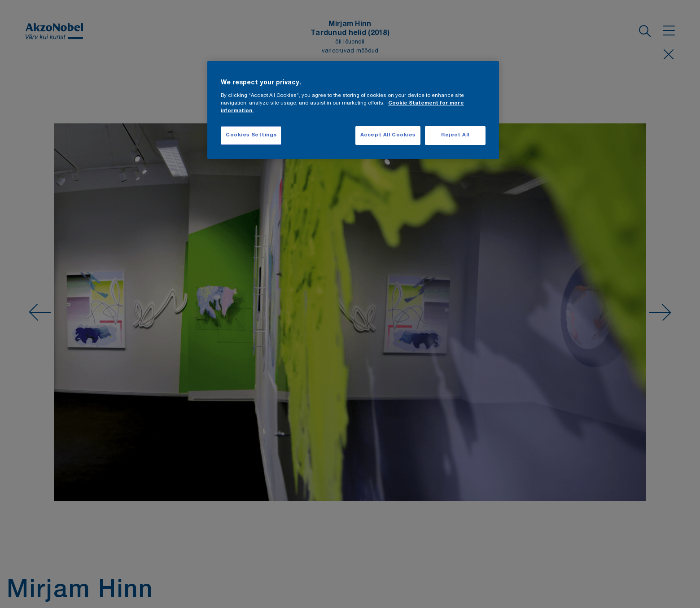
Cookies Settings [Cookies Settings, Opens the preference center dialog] (251, 135)
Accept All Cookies (388, 135)
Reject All (455, 135)
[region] (353, 110)
